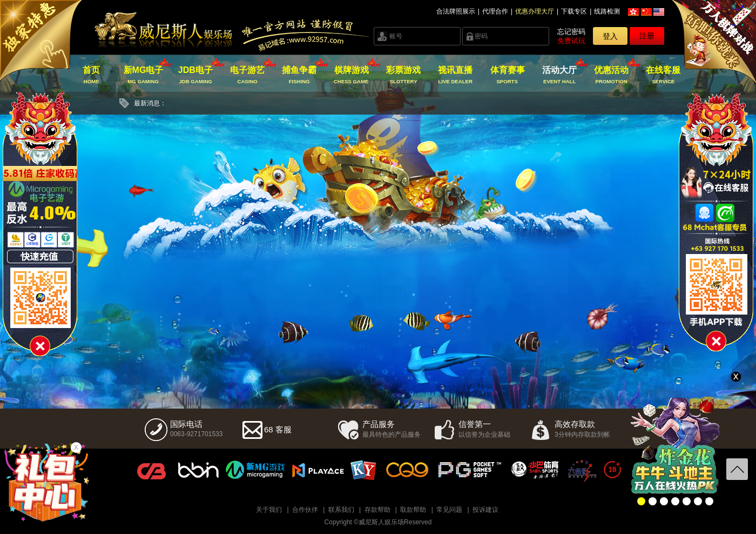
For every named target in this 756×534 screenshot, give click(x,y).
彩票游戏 (403, 75)
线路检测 (607, 11)
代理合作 (495, 11)
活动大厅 (559, 75)
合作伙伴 (305, 510)
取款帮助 (413, 510)
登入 (610, 36)
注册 (647, 36)
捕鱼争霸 (299, 75)
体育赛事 (507, 75)
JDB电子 (195, 75)
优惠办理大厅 (535, 11)
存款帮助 (377, 510)
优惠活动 (612, 75)
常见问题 (449, 510)
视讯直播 (455, 75)
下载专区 (574, 11)
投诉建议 (485, 510)
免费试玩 (571, 41)
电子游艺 (248, 75)
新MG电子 (143, 75)
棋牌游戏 (351, 75)
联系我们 (341, 510)
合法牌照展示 (456, 11)
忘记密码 (571, 32)
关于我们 (269, 510)
